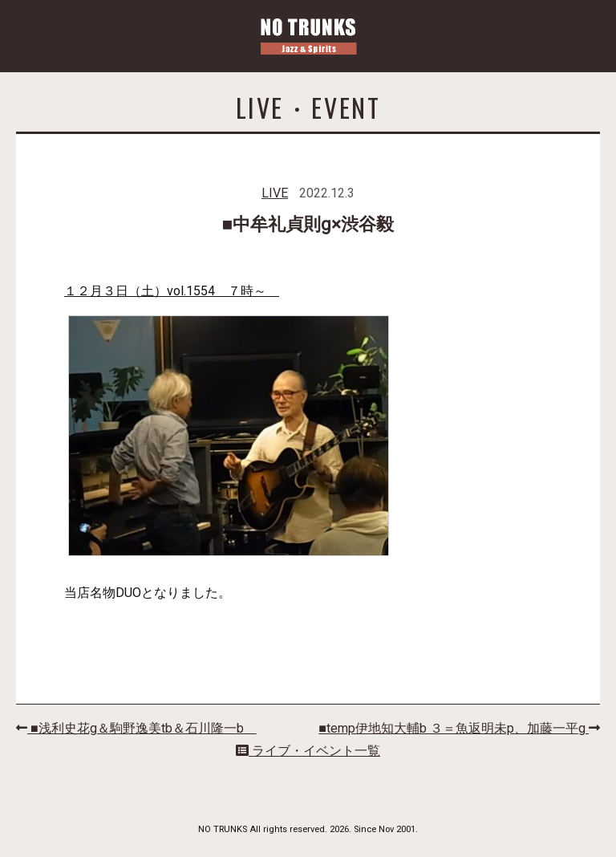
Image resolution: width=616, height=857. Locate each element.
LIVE (275, 193)
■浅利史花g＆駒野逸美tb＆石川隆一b (136, 728)
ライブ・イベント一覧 (308, 751)
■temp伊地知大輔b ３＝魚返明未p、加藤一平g (459, 728)
